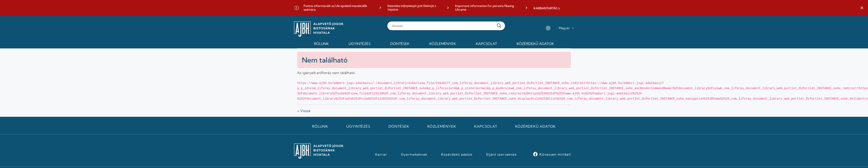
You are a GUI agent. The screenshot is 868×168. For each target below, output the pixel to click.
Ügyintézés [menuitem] (359, 44)
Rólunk (320, 126)
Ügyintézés (358, 126)
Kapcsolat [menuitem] (486, 44)
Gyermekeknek (414, 155)
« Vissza (304, 111)
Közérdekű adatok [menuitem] (535, 44)
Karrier (381, 155)
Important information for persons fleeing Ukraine (485, 8)
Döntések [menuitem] (400, 44)
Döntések (399, 126)
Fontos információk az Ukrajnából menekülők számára (335, 8)
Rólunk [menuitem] (321, 44)
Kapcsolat (486, 126)
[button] (862, 8)
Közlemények (442, 126)
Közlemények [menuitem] (443, 44)
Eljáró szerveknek (501, 155)
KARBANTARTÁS (546, 8)
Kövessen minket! (555, 154)
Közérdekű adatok (535, 126)
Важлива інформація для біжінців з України (412, 8)
